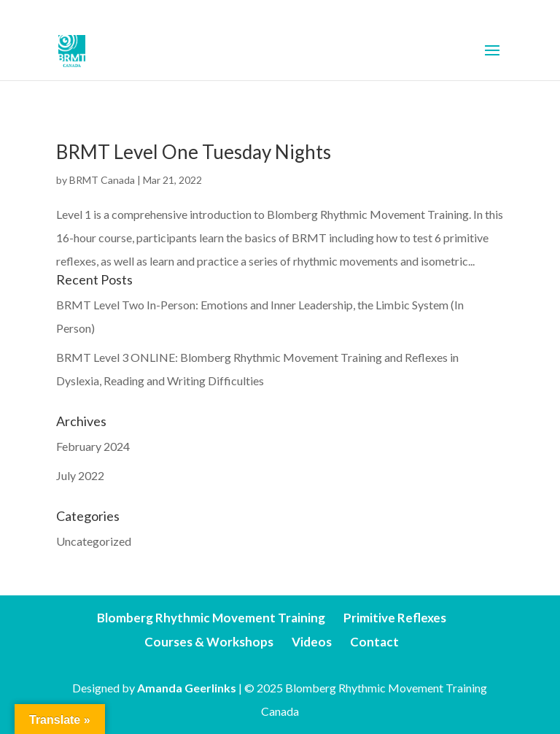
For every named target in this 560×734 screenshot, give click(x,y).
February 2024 (93, 446)
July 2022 (80, 475)
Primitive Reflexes (395, 618)
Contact (374, 642)
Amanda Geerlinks (187, 688)
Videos (312, 642)
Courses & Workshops (209, 642)
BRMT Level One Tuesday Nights (194, 152)
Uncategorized (94, 541)
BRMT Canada (102, 180)
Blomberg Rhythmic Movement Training (211, 618)
